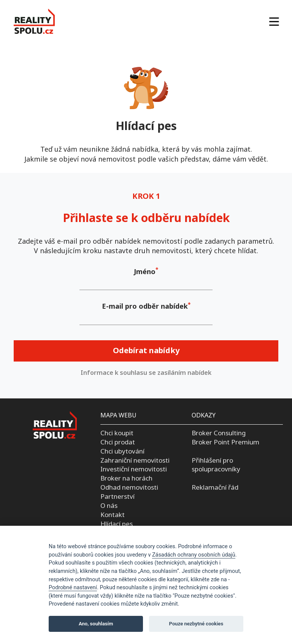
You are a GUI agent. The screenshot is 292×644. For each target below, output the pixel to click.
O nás (109, 505)
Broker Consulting (219, 433)
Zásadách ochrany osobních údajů (194, 555)
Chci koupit (117, 433)
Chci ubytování (122, 451)
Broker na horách (126, 478)
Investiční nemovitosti (134, 469)
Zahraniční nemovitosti (135, 460)
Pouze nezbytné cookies (196, 624)
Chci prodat (118, 442)
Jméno (145, 271)
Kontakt (113, 515)
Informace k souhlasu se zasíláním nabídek (146, 373)
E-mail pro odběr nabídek (145, 306)
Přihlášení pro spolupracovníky (216, 465)
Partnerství (117, 496)
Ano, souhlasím (96, 624)
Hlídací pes (117, 524)
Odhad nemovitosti (129, 487)
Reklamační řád (215, 487)
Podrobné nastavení (73, 588)
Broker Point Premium (225, 442)
